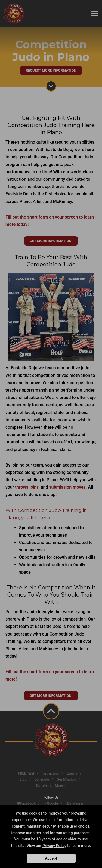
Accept (51, 858)
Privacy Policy (54, 846)
